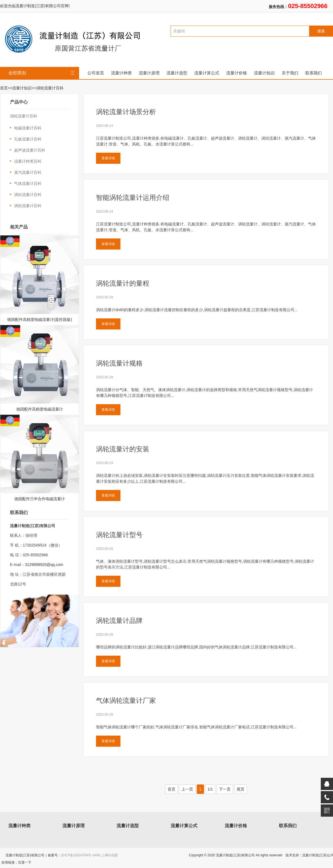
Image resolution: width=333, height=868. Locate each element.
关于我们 (290, 73)
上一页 (187, 789)
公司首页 (96, 73)
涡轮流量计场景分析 (126, 112)
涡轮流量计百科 (50, 88)
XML (98, 855)
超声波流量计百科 (30, 150)
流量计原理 (149, 73)
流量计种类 (121, 73)
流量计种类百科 (28, 161)
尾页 (241, 789)
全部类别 (42, 73)
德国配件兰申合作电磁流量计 (40, 499)
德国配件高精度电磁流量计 (40, 409)
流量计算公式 (207, 73)
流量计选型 (177, 73)
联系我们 (314, 73)
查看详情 (108, 158)
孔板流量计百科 (28, 139)
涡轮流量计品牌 (119, 621)
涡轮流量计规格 (119, 363)
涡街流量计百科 (28, 195)
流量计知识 (264, 73)
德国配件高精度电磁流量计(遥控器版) (40, 319)
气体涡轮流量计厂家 (126, 700)
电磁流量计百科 (28, 128)
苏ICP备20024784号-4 (78, 855)
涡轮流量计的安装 (123, 449)
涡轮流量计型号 (119, 535)
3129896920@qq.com (44, 565)
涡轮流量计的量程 (123, 283)
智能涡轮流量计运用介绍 (133, 197)
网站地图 (111, 855)
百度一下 (25, 862)
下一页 (225, 789)
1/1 (210, 789)
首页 (4, 88)
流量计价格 (237, 73)
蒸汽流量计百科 (28, 172)
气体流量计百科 (28, 183)
